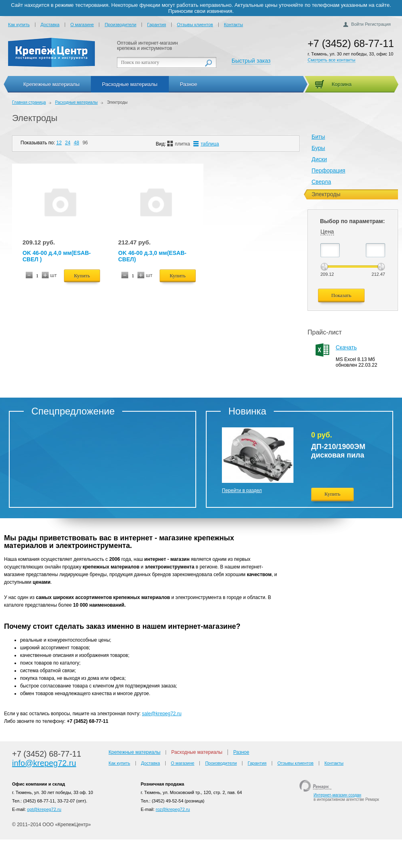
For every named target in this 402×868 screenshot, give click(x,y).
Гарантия (157, 25)
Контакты (234, 25)
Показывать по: (38, 143)
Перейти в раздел (242, 490)
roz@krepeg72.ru (173, 809)
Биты (318, 137)
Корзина (342, 84)
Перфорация (328, 170)
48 (76, 143)
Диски (319, 159)
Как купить (19, 25)
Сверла (321, 182)
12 (59, 143)
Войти (358, 24)
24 (68, 143)
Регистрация (378, 24)
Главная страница (29, 102)
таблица (206, 144)
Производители (120, 25)
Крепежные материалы (51, 84)
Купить (82, 276)
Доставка (50, 25)
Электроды (35, 118)
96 (85, 143)
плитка (179, 144)
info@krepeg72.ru (44, 763)
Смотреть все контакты (331, 60)
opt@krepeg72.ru (44, 809)
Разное (189, 84)
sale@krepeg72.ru (162, 714)
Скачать (346, 347)
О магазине (82, 25)
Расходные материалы (130, 84)
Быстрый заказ (251, 61)
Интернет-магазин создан (337, 795)
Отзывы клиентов (195, 25)
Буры (318, 148)
